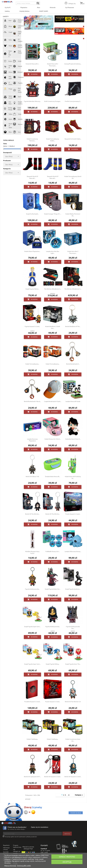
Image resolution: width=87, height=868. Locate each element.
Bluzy (7, 26)
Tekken (7, 114)
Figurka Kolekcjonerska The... (73, 627)
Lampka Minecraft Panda (73, 401)
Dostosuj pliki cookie (24, 865)
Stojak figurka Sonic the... (73, 664)
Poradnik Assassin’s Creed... (32, 702)
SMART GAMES (44, 11)
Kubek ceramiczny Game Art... (73, 740)
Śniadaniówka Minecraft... (53, 476)
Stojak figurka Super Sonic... (32, 626)
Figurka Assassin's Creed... (32, 326)
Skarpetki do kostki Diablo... (73, 139)
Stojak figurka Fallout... (32, 289)
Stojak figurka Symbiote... (73, 589)
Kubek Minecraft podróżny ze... (73, 477)
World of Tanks (7, 126)
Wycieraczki (17, 124)
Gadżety (7, 11)
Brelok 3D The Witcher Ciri (73, 702)
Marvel (17, 66)
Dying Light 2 (17, 33)
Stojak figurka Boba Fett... (53, 589)
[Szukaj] (28, 3)
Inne (17, 132)
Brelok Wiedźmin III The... (73, 326)
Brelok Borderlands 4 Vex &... (32, 401)
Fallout (7, 40)
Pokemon (17, 77)
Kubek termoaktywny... (32, 364)
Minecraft (7, 72)
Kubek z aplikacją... (32, 739)
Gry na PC (8, 7)
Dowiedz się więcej (76, 813)
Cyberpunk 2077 (17, 27)
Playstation (24, 7)
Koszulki (7, 61)
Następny (79, 795)
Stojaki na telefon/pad (17, 103)
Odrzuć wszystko (67, 857)
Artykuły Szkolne (24, 11)
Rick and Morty (17, 90)
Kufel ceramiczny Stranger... (53, 101)
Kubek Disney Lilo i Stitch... (53, 439)
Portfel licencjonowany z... (73, 101)
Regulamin (6, 845)
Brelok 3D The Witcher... (32, 514)
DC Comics (17, 40)
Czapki (7, 32)
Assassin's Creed (17, 21)
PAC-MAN (7, 78)
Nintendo (53, 7)
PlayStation (17, 83)
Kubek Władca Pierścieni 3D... (73, 215)
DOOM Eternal (17, 46)
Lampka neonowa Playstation (32, 440)
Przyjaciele (7, 89)
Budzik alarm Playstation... (32, 251)
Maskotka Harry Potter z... (73, 439)
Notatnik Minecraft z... (32, 64)
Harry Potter (17, 52)
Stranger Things (7, 109)
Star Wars (7, 103)
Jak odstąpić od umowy (17, 851)
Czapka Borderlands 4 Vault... (53, 401)
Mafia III (7, 67)
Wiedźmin (17, 119)
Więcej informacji (10, 865)
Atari (7, 20)
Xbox (38, 7)
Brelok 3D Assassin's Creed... (53, 777)
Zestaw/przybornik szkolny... (73, 64)
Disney (7, 46)
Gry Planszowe (70, 7)
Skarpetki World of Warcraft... (32, 177)
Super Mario (17, 109)
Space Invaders (7, 97)
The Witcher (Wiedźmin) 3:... (53, 289)
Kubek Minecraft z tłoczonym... (53, 65)
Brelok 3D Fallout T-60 (32, 476)
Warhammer (7, 119)
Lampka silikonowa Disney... (73, 551)
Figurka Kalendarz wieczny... (32, 101)
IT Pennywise (7, 83)
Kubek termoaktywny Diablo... (53, 140)
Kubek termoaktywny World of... (73, 177)
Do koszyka (32, 74)
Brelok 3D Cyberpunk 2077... (32, 777)
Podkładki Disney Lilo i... (53, 551)
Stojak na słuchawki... (32, 214)
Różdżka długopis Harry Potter (32, 552)
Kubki (17, 61)
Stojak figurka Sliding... (53, 664)
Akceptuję (67, 862)
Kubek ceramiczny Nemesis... (32, 140)
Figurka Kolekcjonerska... (32, 589)
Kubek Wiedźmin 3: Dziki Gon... (53, 327)
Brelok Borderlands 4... (73, 364)
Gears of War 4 (7, 54)
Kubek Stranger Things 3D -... (53, 214)
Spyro (17, 97)
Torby (17, 114)
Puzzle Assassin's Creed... (73, 514)
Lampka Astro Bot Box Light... (53, 252)
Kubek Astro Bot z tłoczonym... (73, 252)
